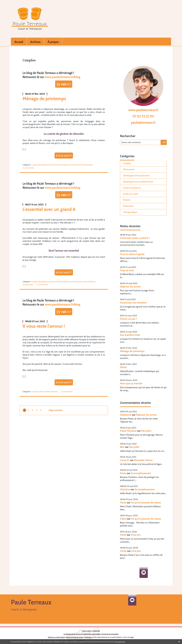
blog (132, 637)
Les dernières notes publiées (91, 634)
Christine (125, 489)
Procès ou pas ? (129, 319)
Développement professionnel (70, 165)
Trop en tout (127, 270)
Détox (123, 367)
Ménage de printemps (44, 99)
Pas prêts (146, 431)
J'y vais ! (62, 84)
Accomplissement (141, 473)
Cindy (123, 551)
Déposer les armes (130, 287)
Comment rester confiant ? (135, 238)
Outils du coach (131, 194)
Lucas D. (125, 460)
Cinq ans (136, 535)
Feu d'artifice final (130, 335)
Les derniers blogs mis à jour (73, 634)
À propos (53, 42)
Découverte (129, 169)
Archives (35, 42)
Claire (123, 519)
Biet (122, 447)
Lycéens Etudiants (89, 282)
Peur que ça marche (131, 383)
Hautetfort (97, 631)
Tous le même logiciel (132, 254)
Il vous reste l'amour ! (44, 326)
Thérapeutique (87, 165)
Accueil (19, 42)
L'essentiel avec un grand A (49, 209)
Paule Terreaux (128, 431)
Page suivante (56, 410)
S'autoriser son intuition (133, 303)
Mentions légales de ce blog (75, 637)
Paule (123, 473)
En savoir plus (120, 642)
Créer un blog (86, 631)
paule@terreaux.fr (143, 123)
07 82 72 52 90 (143, 116)
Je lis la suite (62, 156)
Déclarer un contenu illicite (56, 637)
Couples (34, 165)
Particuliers (128, 206)
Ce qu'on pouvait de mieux (146, 503)
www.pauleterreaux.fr (143, 110)
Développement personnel (48, 165)
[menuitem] (19, 42)
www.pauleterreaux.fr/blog (62, 77)
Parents (55, 391)
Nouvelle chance (143, 460)
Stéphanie (126, 415)
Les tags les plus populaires (110, 634)
